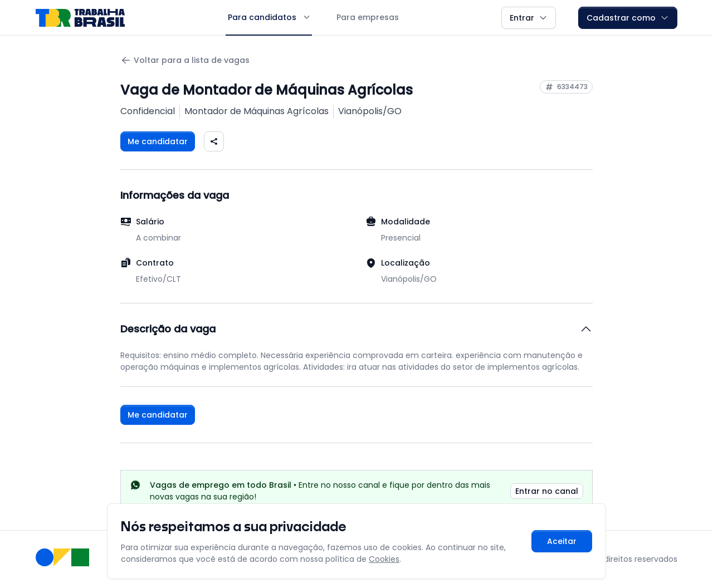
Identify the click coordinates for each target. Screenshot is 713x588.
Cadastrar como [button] (628, 18)
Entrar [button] (529, 18)
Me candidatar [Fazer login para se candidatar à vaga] (158, 141)
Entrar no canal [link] (547, 491)
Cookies (384, 559)
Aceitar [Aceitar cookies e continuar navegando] (562, 541)
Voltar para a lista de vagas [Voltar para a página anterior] (185, 60)
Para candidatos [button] (269, 17)
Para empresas (368, 17)
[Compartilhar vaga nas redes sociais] (214, 141)
